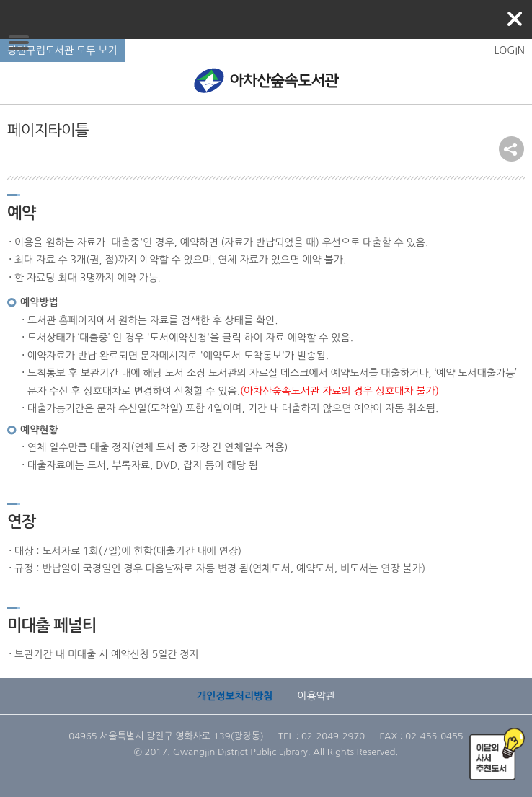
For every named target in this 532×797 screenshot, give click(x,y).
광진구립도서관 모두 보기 (62, 50)
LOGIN (509, 50)
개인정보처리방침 (235, 696)
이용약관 (316, 696)
